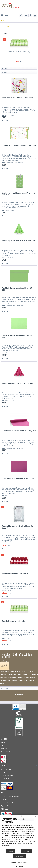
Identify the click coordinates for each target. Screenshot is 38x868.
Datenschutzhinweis (22, 863)
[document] (19, 833)
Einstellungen (27, 851)
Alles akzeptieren (19, 856)
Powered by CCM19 (19, 866)
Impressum (14, 863)
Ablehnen (10, 851)
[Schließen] (35, 816)
